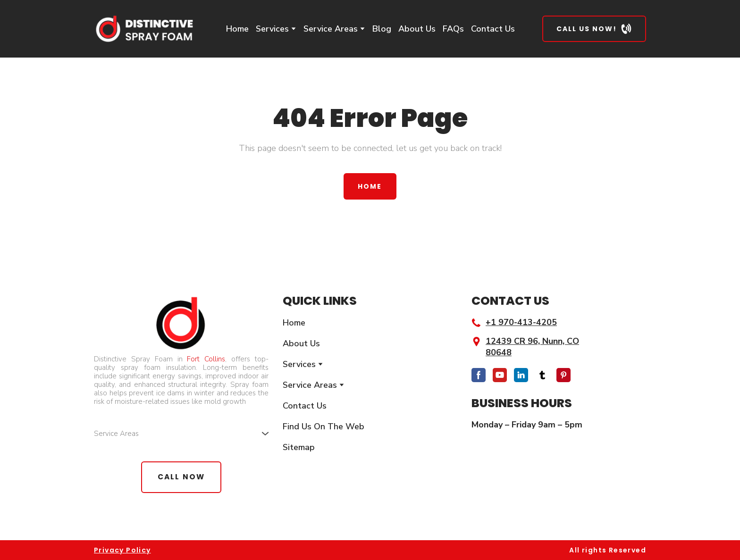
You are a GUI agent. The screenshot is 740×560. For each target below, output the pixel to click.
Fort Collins (206, 359)
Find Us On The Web (324, 426)
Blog (382, 29)
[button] (594, 29)
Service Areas (331, 29)
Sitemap (299, 447)
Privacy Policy (122, 550)
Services (272, 29)
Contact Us (493, 29)
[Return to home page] (144, 29)
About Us (417, 29)
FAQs (453, 29)
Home (237, 29)
